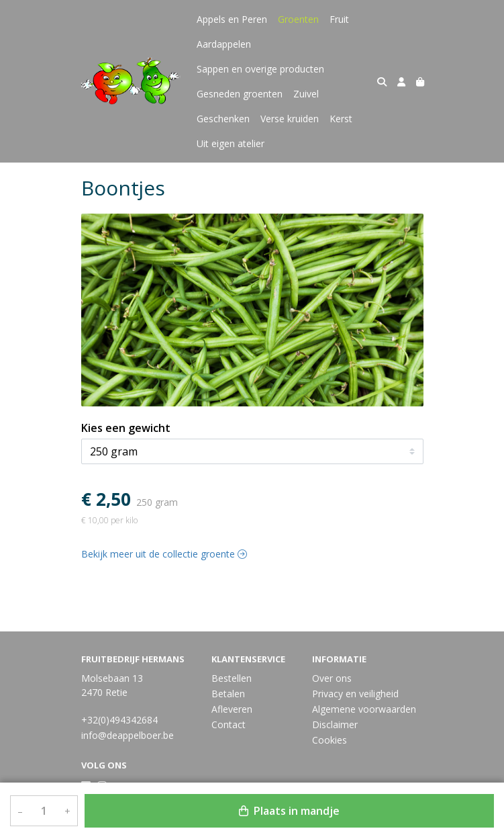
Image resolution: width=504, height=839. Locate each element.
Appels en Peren (232, 19)
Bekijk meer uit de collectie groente (164, 554)
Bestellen (232, 678)
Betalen (228, 694)
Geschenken (223, 119)
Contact (229, 724)
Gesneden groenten (240, 94)
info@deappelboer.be (128, 735)
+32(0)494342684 (119, 720)
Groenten (298, 19)
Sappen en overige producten (260, 69)
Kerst (341, 119)
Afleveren (232, 709)
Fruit (339, 19)
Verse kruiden (290, 119)
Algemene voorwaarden (364, 709)
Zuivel (306, 94)
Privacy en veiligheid (355, 694)
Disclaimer (335, 724)
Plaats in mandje (289, 811)
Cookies (330, 740)
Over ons (332, 678)
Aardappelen (224, 44)
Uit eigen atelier (231, 143)
